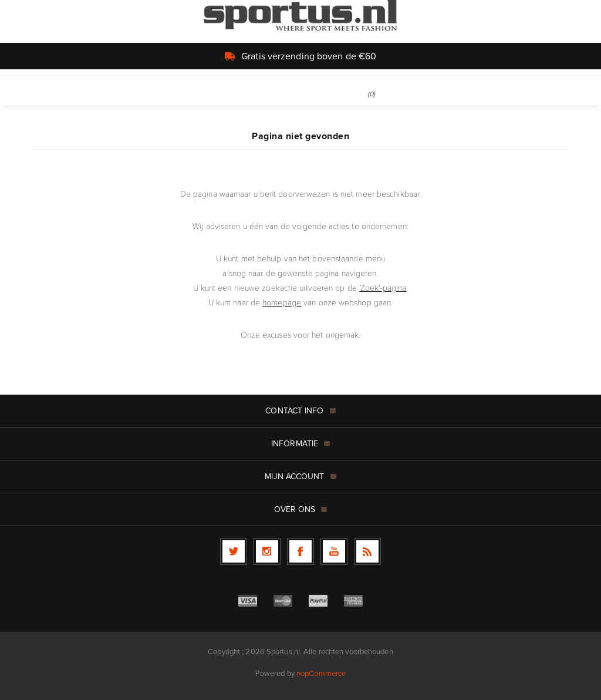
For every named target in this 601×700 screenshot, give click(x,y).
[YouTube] (334, 551)
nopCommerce (321, 673)
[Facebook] (300, 551)
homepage (282, 302)
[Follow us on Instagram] (267, 551)
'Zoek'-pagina (383, 287)
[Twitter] (234, 551)
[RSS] (367, 551)
